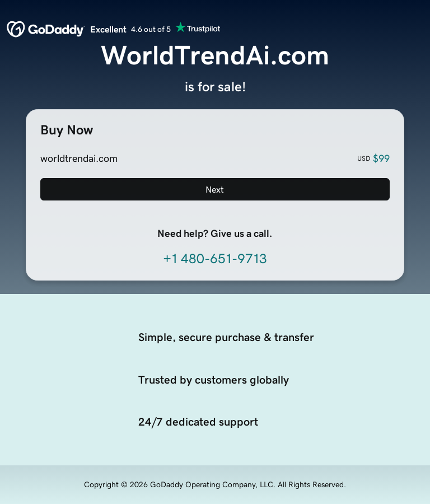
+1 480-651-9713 (215, 259)
